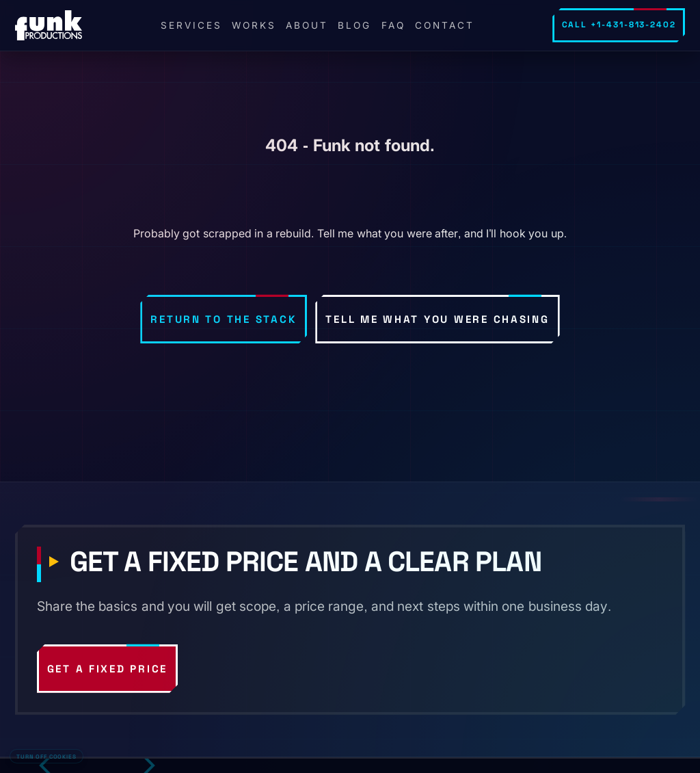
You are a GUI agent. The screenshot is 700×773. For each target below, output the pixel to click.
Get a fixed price (108, 669)
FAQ (393, 25)
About (307, 25)
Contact (445, 25)
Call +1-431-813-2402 (619, 25)
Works (254, 25)
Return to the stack (224, 319)
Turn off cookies (46, 757)
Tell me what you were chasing (437, 319)
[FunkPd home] (49, 25)
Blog (354, 25)
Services (191, 25)
